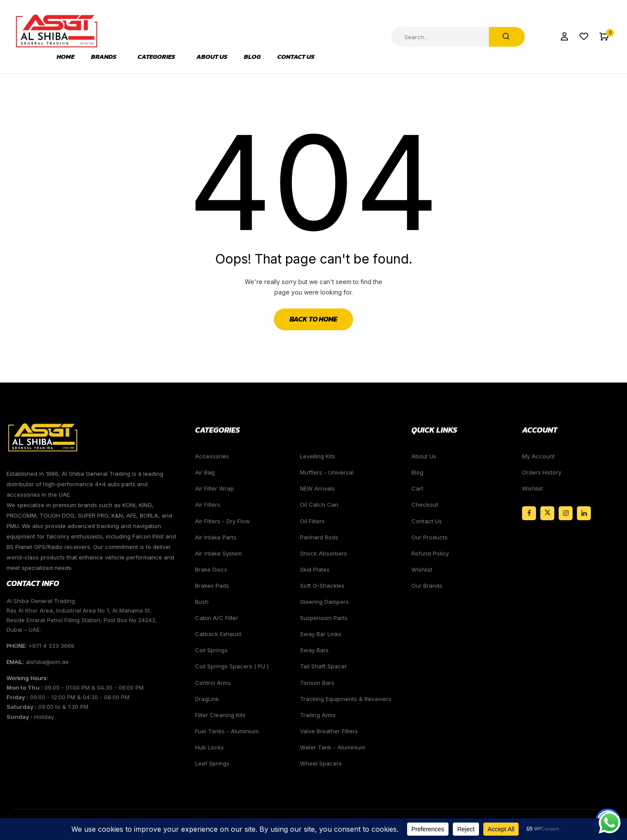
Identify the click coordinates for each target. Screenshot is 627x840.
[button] (604, 37)
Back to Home (313, 319)
